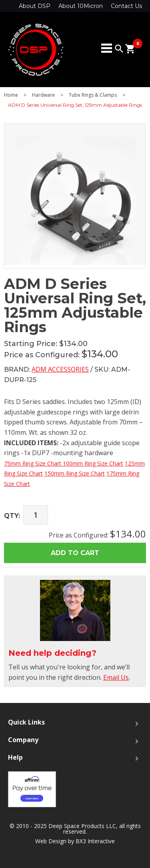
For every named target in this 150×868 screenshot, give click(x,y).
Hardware (43, 95)
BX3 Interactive (95, 841)
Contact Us (126, 6)
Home (11, 95)
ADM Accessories (60, 369)
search (119, 49)
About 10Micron (81, 6)
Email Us (116, 677)
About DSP (35, 6)
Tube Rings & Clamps (93, 95)
